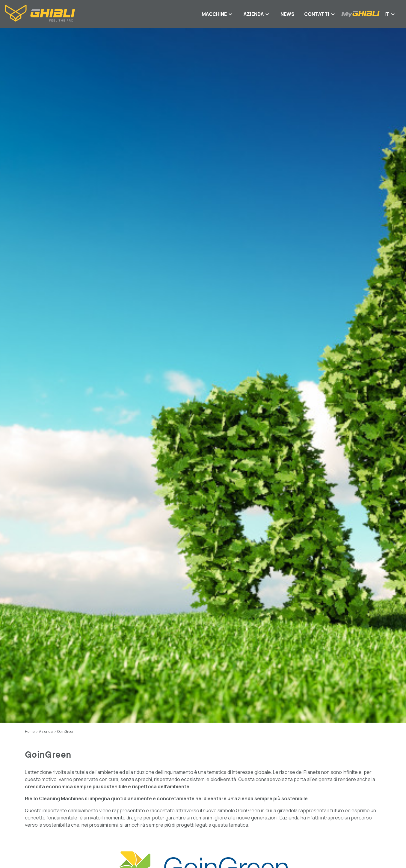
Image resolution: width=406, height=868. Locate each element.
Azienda (46, 731)
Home (30, 731)
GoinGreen (66, 731)
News (287, 14)
